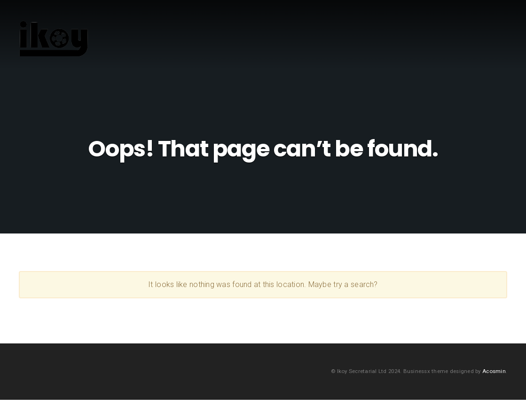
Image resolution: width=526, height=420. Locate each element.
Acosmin (494, 391)
